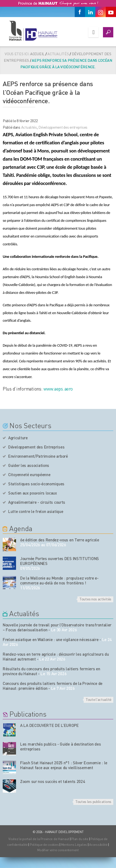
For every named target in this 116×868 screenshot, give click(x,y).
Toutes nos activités (95, 599)
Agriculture (18, 438)
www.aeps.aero (58, 389)
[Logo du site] (33, 31)
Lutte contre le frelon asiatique (36, 511)
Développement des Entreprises (36, 447)
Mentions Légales (74, 845)
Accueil (37, 54)
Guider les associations (29, 465)
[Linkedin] (90, 12)
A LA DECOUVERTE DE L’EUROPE (49, 725)
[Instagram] (101, 12)
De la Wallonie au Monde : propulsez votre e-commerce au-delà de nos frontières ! (59, 580)
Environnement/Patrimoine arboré (38, 456)
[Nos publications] (9, 730)
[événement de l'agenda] (9, 544)
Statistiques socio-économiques (36, 484)
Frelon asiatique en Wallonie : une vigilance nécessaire (51, 639)
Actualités (29, 127)
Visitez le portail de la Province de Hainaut (39, 839)
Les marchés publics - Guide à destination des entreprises (61, 746)
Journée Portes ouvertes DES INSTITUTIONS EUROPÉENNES (59, 561)
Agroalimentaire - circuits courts (37, 502)
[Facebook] (80, 12)
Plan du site (80, 839)
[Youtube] (111, 12)
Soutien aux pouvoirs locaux (33, 493)
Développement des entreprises (63, 127)
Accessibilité (98, 845)
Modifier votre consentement (58, 850)
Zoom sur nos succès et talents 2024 (53, 781)
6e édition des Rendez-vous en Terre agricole (60, 540)
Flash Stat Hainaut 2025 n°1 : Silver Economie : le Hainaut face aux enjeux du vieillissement (64, 765)
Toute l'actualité (98, 699)
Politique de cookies (44, 845)
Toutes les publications (93, 801)
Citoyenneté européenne (29, 474)
